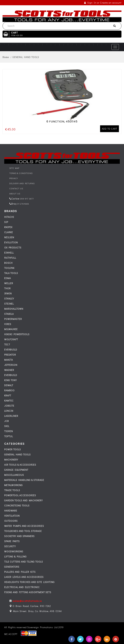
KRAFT (8, 395)
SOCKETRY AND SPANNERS (19, 536)
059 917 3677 (27, 199)
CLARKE (9, 232)
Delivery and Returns (22, 183)
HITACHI (9, 217)
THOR (7, 288)
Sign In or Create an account (103, 3)
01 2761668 (23, 204)
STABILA (9, 314)
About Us (15, 194)
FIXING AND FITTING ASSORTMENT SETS (28, 592)
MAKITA (9, 360)
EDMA (8, 278)
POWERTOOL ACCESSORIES (20, 495)
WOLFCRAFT (11, 339)
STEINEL (9, 304)
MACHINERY (11, 460)
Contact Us (16, 188)
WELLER (9, 283)
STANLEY (9, 299)
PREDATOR (10, 355)
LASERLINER (11, 416)
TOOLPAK (9, 268)
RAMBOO (9, 390)
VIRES (8, 324)
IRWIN (8, 293)
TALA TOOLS (11, 273)
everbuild (11, 350)
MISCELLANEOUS (14, 475)
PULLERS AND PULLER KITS (20, 572)
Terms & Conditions (21, 173)
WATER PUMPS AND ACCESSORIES (24, 526)
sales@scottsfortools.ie (27, 601)
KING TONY (11, 380)
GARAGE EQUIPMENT (16, 470)
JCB (7, 421)
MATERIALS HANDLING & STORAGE (24, 480)
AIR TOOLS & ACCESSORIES (20, 465)
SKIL (7, 426)
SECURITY (10, 546)
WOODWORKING (14, 551)
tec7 (7, 344)
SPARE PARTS (12, 541)
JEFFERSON (11, 365)
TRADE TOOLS (12, 490)
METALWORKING (13, 485)
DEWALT (9, 385)
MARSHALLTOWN (14, 309)
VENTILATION (12, 516)
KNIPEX (8, 227)
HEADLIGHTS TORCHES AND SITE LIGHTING (29, 582)
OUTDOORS (11, 521)
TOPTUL (9, 436)
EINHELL (9, 253)
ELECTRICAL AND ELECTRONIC (22, 587)
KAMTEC (9, 401)
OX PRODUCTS (13, 248)
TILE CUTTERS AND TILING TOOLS (24, 562)
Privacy (14, 178)
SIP (6, 222)
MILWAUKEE (11, 329)
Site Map (14, 168)
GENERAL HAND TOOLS (17, 454)
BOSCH (8, 263)
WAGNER (9, 370)
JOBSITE (9, 406)
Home (6, 57)
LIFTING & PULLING (15, 557)
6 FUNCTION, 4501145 (62, 121)
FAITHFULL (10, 258)
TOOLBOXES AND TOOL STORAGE (23, 531)
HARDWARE (11, 511)
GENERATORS (12, 567)
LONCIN (9, 411)
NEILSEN (9, 237)
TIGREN (9, 431)
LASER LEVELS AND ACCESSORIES (24, 577)
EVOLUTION (11, 242)
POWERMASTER (13, 319)
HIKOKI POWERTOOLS (17, 334)
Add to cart (109, 128)
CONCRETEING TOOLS (17, 505)
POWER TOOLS (13, 449)
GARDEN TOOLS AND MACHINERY (23, 500)
